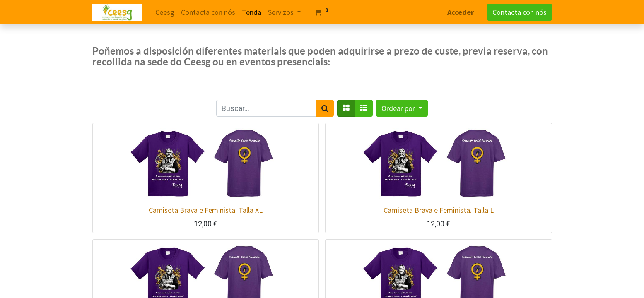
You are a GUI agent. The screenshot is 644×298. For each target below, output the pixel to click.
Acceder (461, 12)
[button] (402, 108)
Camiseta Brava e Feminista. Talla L (439, 210)
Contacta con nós (520, 12)
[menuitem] (165, 12)
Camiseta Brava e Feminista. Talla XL (206, 210)
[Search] (325, 108)
